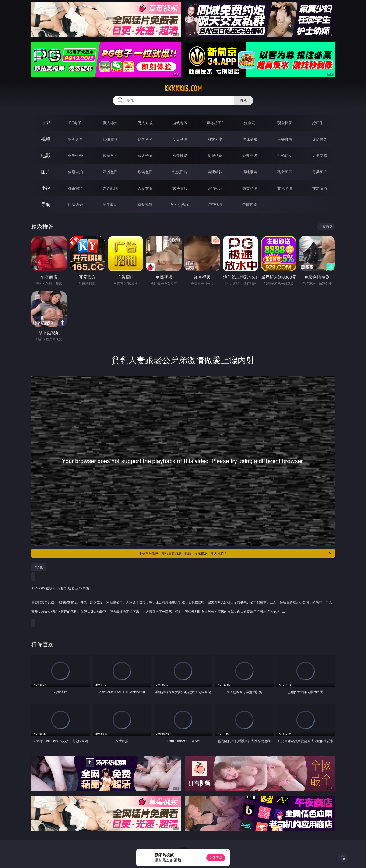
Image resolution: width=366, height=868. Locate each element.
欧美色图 (145, 172)
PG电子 (75, 123)
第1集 (39, 567)
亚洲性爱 (75, 156)
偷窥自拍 (75, 172)
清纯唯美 (250, 172)
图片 (46, 172)
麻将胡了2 (215, 123)
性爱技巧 (320, 188)
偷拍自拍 (110, 156)
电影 (46, 155)
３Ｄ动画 (180, 139)
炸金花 (250, 123)
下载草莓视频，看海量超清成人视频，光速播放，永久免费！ (236, 553)
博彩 (46, 123)
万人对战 (145, 123)
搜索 (244, 100)
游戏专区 (180, 123)
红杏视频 (215, 204)
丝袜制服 (250, 139)
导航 (46, 204)
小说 (46, 188)
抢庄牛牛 (320, 123)
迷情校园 (215, 188)
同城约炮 (75, 204)
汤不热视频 (180, 204)
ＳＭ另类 (320, 139)
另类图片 (320, 172)
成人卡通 (145, 156)
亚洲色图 (110, 172)
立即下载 (216, 858)
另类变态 (320, 156)
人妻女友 (145, 188)
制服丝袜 (215, 156)
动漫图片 (180, 172)
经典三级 (250, 156)
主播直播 (285, 139)
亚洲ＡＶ (75, 139)
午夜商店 (110, 204)
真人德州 (110, 123)
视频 (46, 139)
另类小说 (250, 188)
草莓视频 (145, 204)
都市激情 (75, 188)
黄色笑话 (285, 188)
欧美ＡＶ (145, 139)
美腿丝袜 (215, 172)
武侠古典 (180, 188)
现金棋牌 (285, 123)
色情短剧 (250, 204)
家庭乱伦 (110, 188)
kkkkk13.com (183, 89)
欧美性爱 (180, 156)
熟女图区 (285, 172)
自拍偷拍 (110, 139)
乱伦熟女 (285, 156)
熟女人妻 (215, 139)
